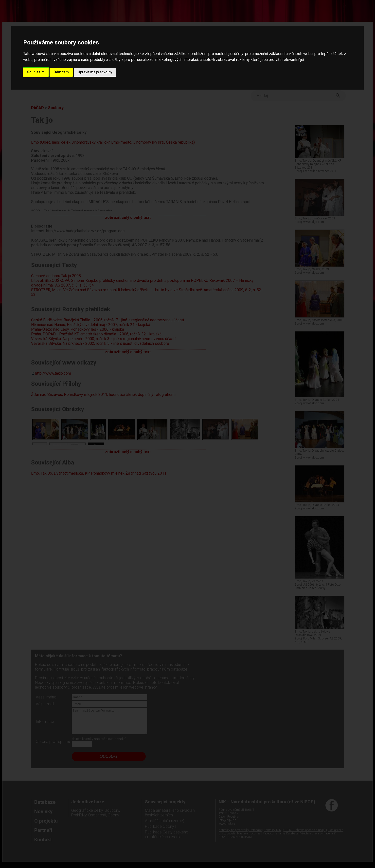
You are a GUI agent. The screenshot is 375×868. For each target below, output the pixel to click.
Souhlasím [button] (36, 72)
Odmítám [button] (61, 72)
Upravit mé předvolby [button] (95, 72)
